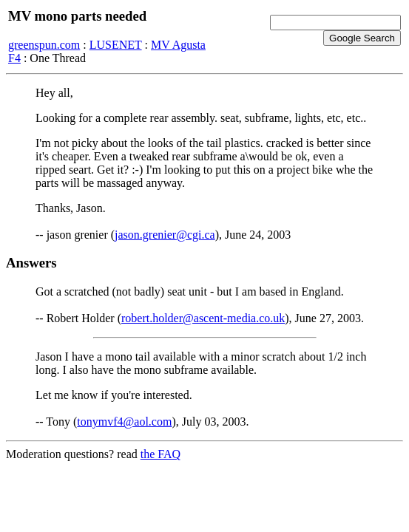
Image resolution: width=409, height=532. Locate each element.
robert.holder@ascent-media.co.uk (203, 318)
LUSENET (116, 45)
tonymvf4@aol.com (124, 422)
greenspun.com (44, 45)
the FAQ (160, 454)
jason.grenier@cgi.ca (165, 235)
